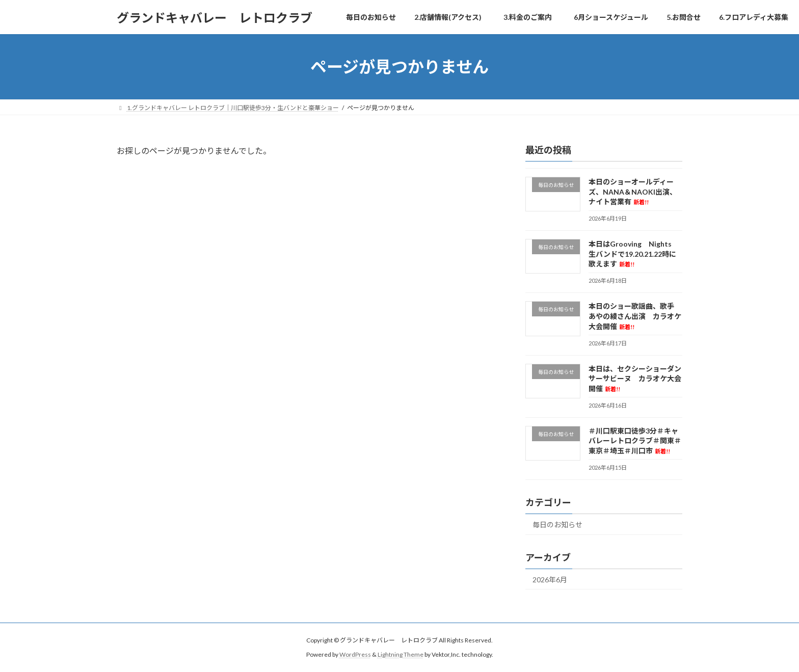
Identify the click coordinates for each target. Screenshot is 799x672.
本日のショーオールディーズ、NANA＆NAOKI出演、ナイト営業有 (633, 192)
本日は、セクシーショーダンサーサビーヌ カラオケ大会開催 (635, 379)
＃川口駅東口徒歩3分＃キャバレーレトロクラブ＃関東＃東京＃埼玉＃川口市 (635, 441)
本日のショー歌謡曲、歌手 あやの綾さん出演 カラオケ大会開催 (635, 316)
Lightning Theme (401, 654)
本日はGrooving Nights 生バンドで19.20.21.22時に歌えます (634, 254)
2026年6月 (550, 580)
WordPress (355, 654)
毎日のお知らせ (557, 525)
